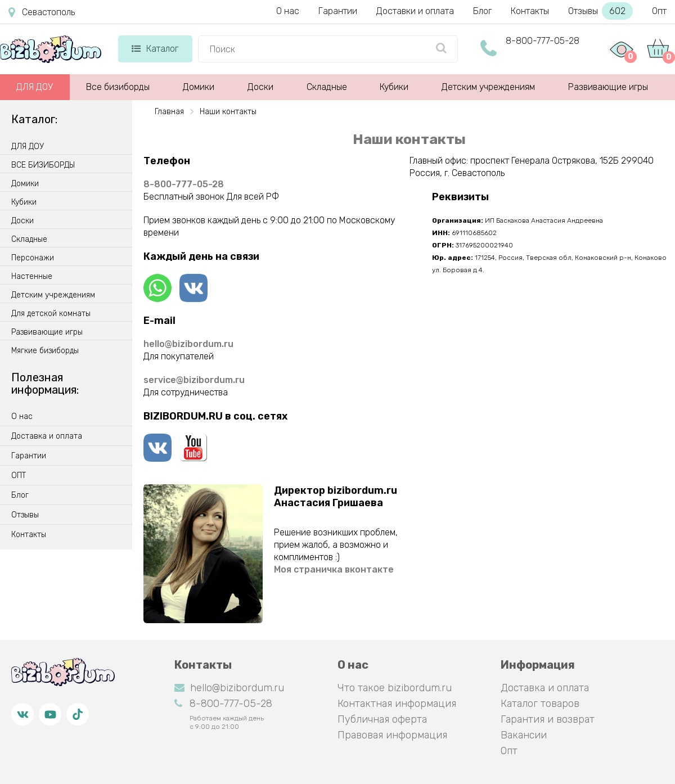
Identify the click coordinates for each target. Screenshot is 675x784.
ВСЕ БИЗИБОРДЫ (43, 165)
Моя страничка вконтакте (334, 569)
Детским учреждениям (488, 87)
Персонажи (33, 258)
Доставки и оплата (415, 11)
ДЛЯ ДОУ (35, 87)
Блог (482, 11)
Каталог (155, 49)
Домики (199, 87)
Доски (260, 87)
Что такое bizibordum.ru (395, 688)
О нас (288, 11)
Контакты (530, 11)
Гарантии (338, 11)
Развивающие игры (608, 87)
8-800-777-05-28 (543, 41)
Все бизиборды (118, 87)
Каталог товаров (540, 704)
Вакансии (524, 735)
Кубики (394, 87)
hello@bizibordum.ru (188, 344)
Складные (327, 87)
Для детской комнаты (51, 314)
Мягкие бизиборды (45, 351)
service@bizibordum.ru (194, 380)
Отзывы (600, 11)
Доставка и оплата (47, 436)
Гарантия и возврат (548, 719)
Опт (659, 11)
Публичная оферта (382, 719)
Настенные (32, 277)
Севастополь (42, 12)
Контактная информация (397, 704)
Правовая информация (392, 735)
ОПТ (19, 476)
